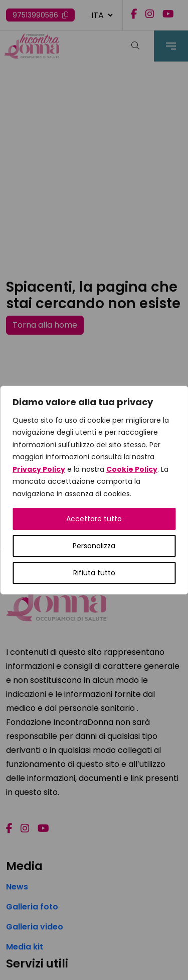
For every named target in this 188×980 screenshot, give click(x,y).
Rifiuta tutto (94, 573)
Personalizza (94, 546)
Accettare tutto (94, 519)
